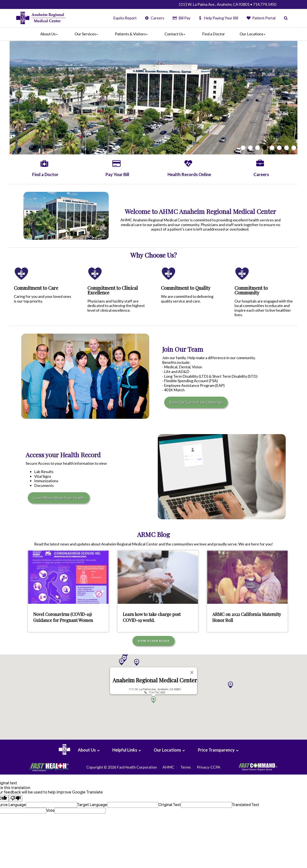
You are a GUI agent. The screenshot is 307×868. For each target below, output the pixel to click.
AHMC (168, 767)
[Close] (192, 672)
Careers (155, 18)
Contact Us (176, 34)
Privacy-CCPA (209, 767)
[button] (137, 662)
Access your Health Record (63, 455)
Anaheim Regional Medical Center (155, 680)
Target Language (92, 805)
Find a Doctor (214, 34)
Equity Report (125, 18)
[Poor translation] (16, 798)
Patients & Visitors (133, 34)
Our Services (87, 34)
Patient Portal (261, 18)
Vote (50, 811)
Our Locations (254, 34)
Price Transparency (216, 750)
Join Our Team (183, 349)
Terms (186, 767)
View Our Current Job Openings (196, 402)
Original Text (170, 805)
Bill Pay (181, 18)
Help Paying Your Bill (219, 18)
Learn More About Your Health (59, 498)
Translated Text (246, 805)
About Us (50, 34)
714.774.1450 (157, 692)
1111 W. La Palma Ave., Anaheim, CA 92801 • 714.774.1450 (227, 4)
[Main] (153, 34)
